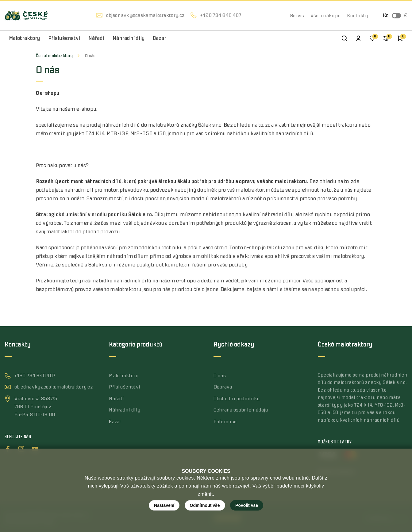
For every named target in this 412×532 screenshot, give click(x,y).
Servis (297, 16)
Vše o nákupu (326, 16)
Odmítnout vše (205, 505)
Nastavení (164, 505)
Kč (386, 16)
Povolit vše (247, 505)
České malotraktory (54, 56)
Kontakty (357, 16)
